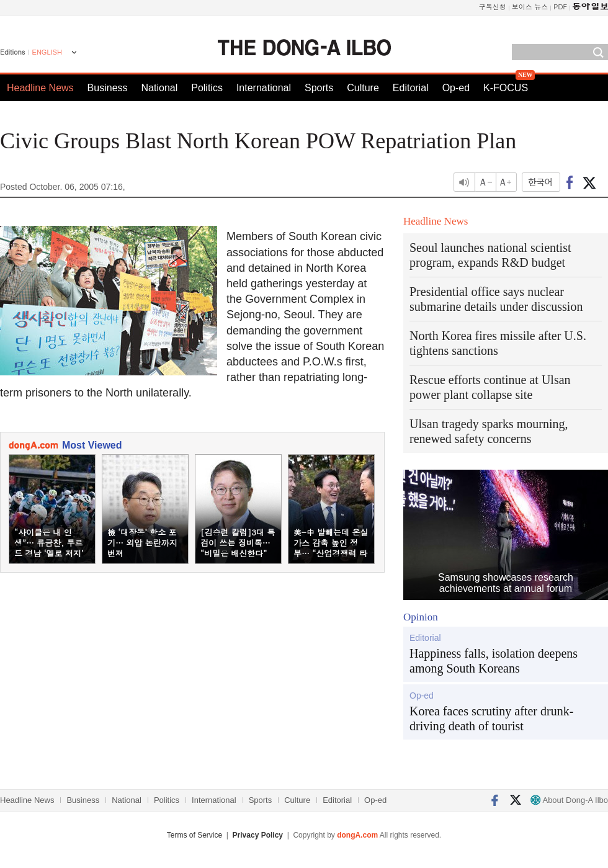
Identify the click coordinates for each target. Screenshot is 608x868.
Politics (207, 88)
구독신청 (493, 7)
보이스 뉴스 (530, 7)
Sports (319, 88)
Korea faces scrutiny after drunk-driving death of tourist (491, 718)
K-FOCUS (506, 88)
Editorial (411, 88)
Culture (363, 88)
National (160, 88)
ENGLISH (47, 52)
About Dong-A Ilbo (569, 800)
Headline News (40, 88)
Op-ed (456, 88)
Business (108, 88)
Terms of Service (194, 835)
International (264, 88)
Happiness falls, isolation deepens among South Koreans (494, 661)
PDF (560, 7)
